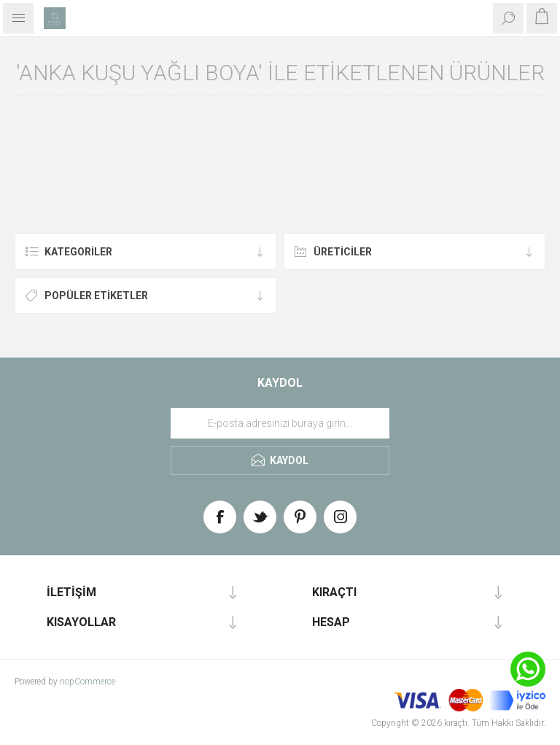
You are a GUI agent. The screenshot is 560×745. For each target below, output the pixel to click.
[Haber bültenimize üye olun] (280, 423)
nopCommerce (87, 682)
